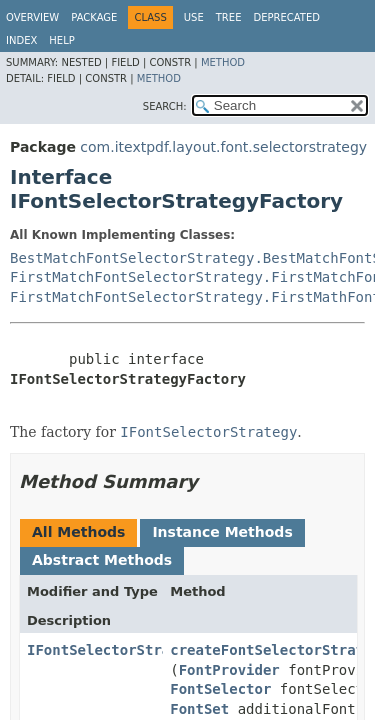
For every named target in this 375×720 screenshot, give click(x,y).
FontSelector (220, 689)
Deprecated (286, 17)
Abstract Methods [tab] (102, 560)
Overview (32, 17)
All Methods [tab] (78, 532)
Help (61, 40)
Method (223, 62)
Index (21, 40)
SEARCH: (165, 106)
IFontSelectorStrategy (115, 650)
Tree (229, 17)
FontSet (199, 709)
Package (94, 17)
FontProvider (229, 670)
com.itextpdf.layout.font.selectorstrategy (223, 147)
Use (194, 17)
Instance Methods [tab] (222, 532)
